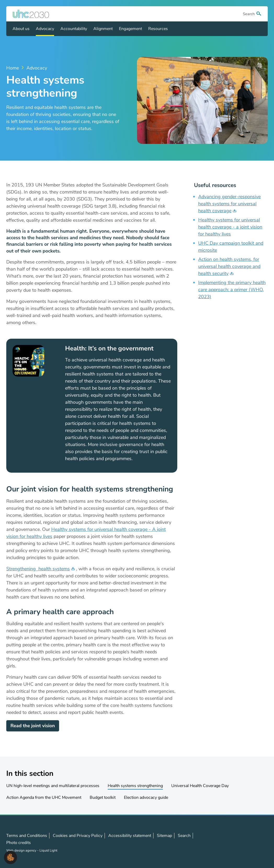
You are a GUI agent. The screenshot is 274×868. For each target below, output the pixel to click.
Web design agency (22, 851)
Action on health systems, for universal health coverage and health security (229, 266)
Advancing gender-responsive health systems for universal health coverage (229, 204)
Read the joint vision (33, 726)
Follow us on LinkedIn (247, 843)
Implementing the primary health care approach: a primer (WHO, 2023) (232, 290)
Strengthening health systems (38, 569)
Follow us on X (236, 843)
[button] (10, 857)
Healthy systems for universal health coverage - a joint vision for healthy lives (230, 227)
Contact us (259, 842)
